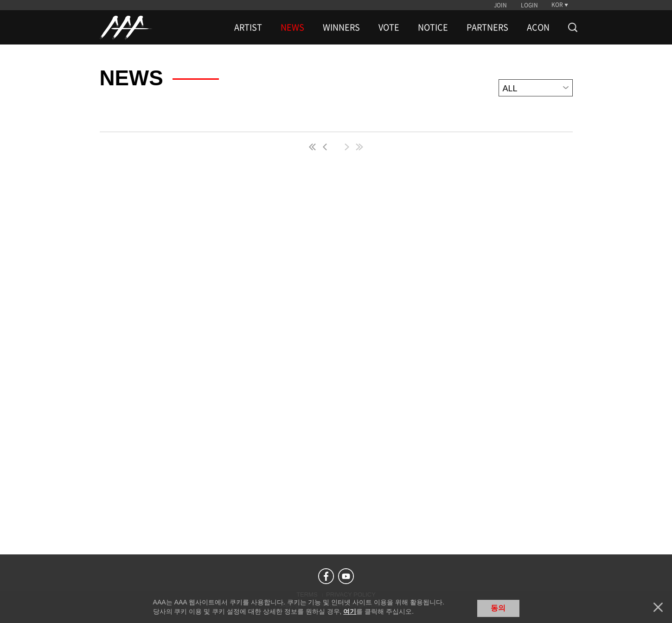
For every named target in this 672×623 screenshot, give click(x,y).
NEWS (292, 27)
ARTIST (248, 27)
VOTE (389, 27)
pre (327, 147)
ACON (538, 27)
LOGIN (529, 5)
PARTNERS (487, 27)
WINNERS (341, 27)
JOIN (500, 5)
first (313, 147)
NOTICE (433, 27)
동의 (498, 608)
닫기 (658, 607)
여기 (350, 611)
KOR (557, 5)
